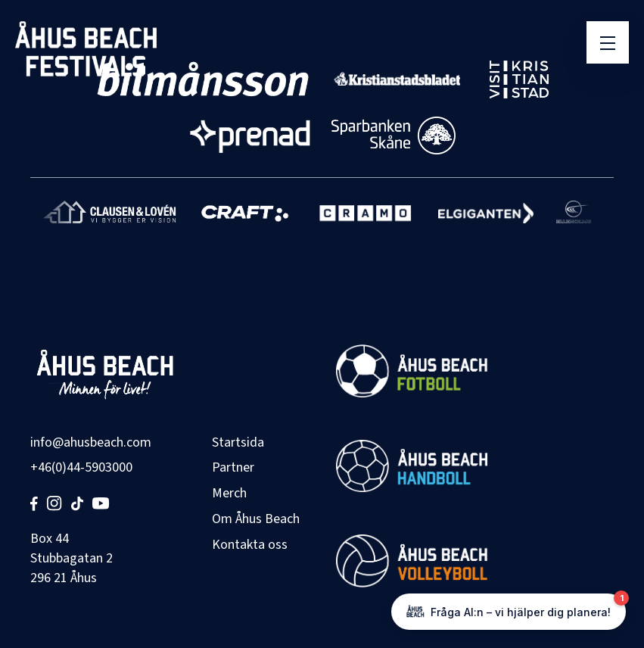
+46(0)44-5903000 (81, 467)
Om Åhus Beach (256, 519)
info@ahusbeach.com (91, 442)
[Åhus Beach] (86, 49)
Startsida (238, 442)
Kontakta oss (250, 545)
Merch (229, 493)
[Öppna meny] (608, 42)
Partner (233, 467)
